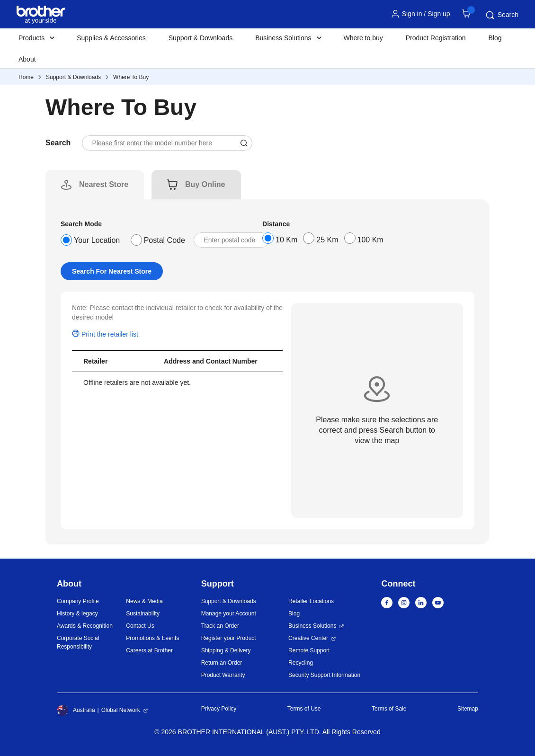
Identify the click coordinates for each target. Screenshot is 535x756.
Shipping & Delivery (226, 650)
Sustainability (143, 614)
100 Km (370, 240)
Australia (76, 710)
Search (501, 15)
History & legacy (77, 614)
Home (26, 77)
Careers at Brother (149, 650)
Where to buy (363, 38)
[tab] (104, 185)
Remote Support (309, 650)
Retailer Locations (311, 601)
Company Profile (78, 601)
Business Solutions (312, 626)
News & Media (144, 601)
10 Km (286, 240)
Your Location (97, 240)
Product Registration (436, 38)
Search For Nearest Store (112, 271)
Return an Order (222, 663)
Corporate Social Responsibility (78, 642)
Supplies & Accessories (111, 38)
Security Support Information (324, 675)
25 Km (327, 240)
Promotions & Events (152, 638)
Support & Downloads (201, 38)
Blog (495, 38)
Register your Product (229, 638)
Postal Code (165, 240)
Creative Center (308, 638)
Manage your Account (229, 614)
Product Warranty (223, 675)
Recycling (301, 663)
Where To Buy (131, 77)
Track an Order (220, 626)
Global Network (121, 710)
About (27, 59)
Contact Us (140, 626)
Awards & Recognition (85, 626)
